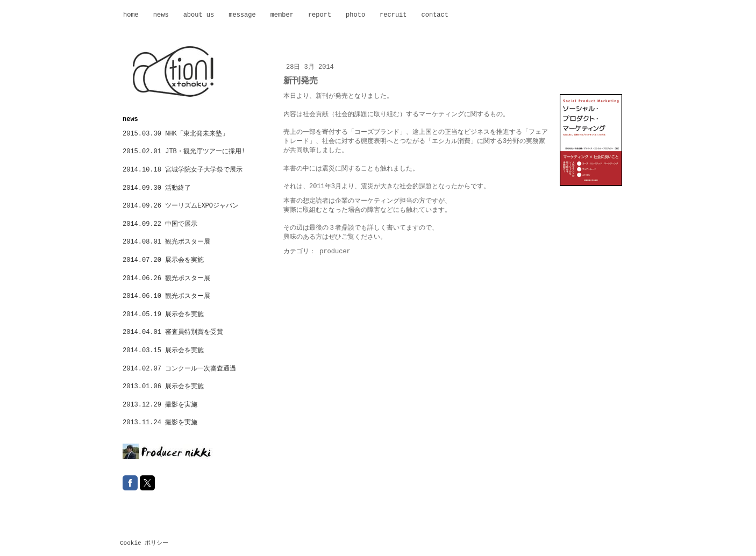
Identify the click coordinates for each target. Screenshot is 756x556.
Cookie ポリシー (144, 543)
